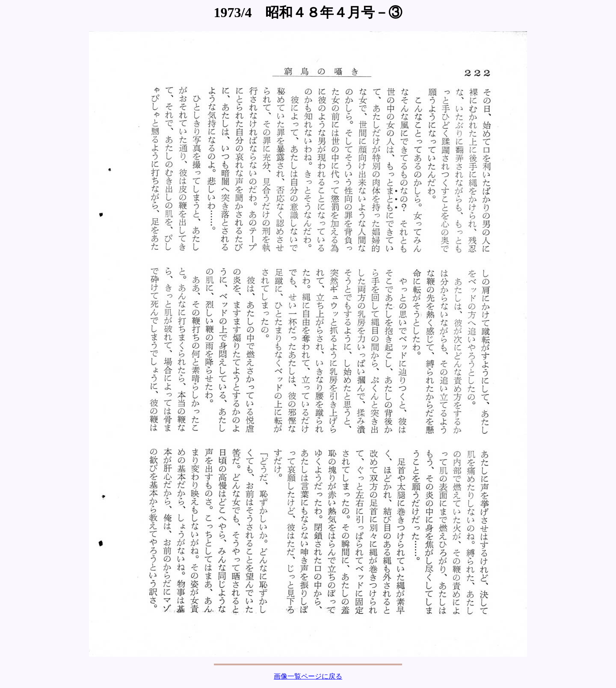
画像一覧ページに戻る (308, 676)
